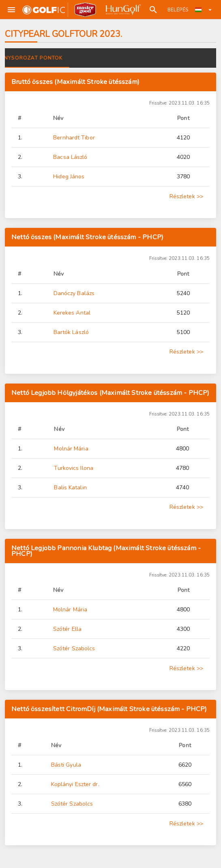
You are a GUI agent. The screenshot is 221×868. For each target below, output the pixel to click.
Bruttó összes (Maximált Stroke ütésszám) (75, 82)
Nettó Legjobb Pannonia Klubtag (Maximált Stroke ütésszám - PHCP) (106, 551)
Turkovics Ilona (74, 468)
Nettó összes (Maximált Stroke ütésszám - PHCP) (87, 237)
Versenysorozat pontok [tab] (95, 58)
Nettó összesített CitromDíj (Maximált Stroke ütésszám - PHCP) (109, 709)
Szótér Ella (67, 629)
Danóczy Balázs (74, 293)
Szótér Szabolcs (74, 648)
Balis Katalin (70, 488)
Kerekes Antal (72, 313)
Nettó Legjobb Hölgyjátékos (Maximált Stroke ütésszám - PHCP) (110, 393)
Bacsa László (70, 157)
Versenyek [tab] (27, 58)
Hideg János (69, 177)
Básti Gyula (66, 765)
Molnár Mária (71, 449)
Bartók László (71, 332)
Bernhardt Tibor (74, 138)
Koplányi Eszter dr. (75, 784)
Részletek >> (186, 196)
